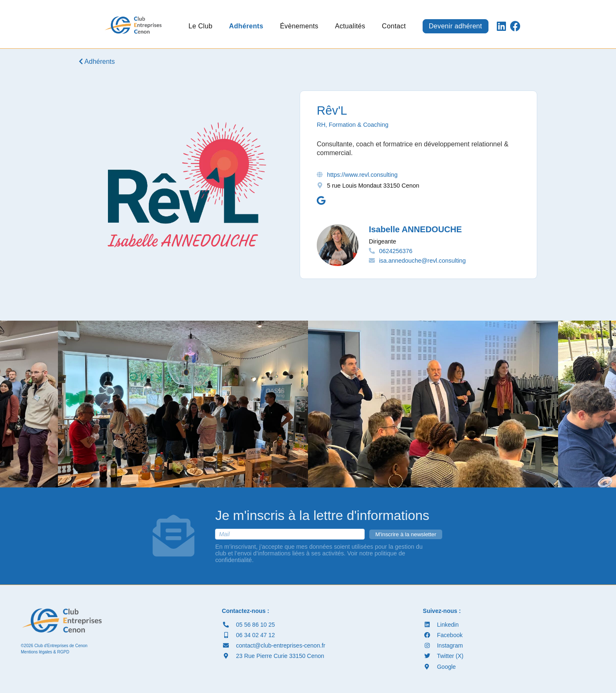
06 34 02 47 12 (248, 635)
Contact (394, 26)
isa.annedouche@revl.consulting (422, 261)
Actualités (350, 26)
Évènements (299, 26)
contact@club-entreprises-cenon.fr (273, 645)
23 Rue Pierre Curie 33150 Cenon (273, 656)
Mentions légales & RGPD (45, 652)
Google (439, 667)
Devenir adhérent (456, 26)
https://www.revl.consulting (362, 175)
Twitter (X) (443, 656)
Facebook (443, 635)
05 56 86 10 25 (248, 625)
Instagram (443, 645)
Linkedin (441, 625)
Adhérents (246, 26)
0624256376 (396, 251)
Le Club (200, 26)
